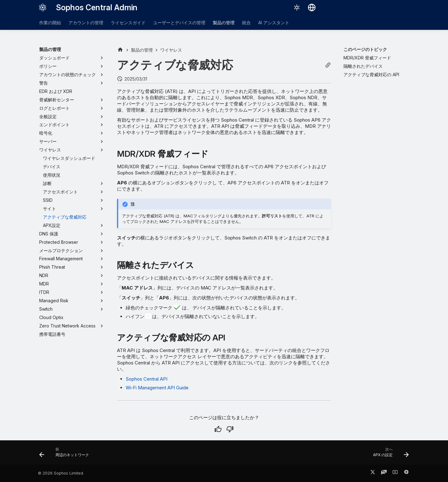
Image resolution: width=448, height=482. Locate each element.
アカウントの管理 (86, 23)
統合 (246, 23)
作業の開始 (50, 23)
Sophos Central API (147, 379)
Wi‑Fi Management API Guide (157, 388)
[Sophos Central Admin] (43, 7)
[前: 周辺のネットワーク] (66, 454)
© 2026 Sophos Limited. (61, 473)
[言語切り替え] (312, 7)
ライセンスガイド (128, 23)
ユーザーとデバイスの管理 (179, 23)
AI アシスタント (274, 23)
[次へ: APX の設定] (389, 454)
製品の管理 (224, 23)
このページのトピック (365, 49)
